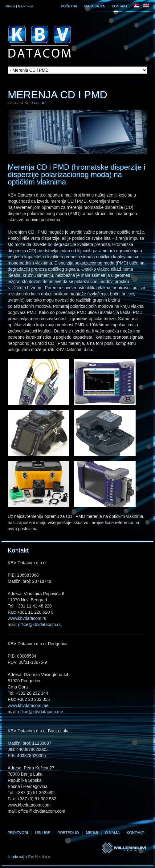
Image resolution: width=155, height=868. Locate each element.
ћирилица (26, 6)
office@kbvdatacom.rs (39, 625)
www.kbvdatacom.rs (27, 618)
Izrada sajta (17, 857)
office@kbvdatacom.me (40, 712)
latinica (10, 6)
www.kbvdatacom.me (28, 705)
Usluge (41, 103)
